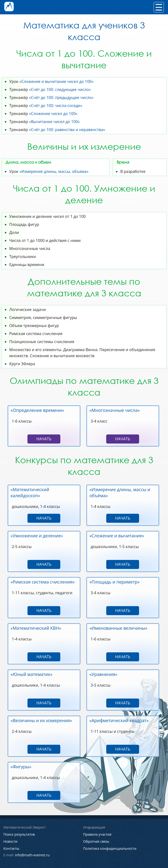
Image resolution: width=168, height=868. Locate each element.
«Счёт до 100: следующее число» (60, 89)
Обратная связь (96, 841)
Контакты (11, 848)
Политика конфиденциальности (110, 848)
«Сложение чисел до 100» (53, 114)
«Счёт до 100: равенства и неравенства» (67, 130)
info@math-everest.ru (32, 855)
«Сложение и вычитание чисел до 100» (57, 81)
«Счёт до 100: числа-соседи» (56, 106)
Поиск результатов (19, 834)
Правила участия (97, 834)
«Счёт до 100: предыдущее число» (61, 97)
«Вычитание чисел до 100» (54, 122)
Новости (10, 841)
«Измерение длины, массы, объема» (54, 171)
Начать (44, 439)
